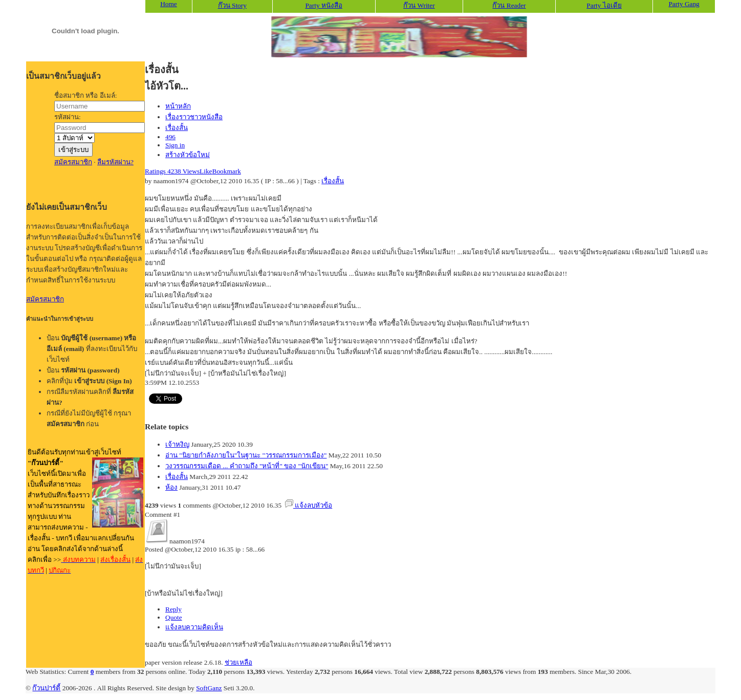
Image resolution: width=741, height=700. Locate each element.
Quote (174, 617)
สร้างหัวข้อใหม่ (188, 155)
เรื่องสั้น (177, 128)
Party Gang (684, 4)
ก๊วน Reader (509, 5)
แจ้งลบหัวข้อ (309, 505)
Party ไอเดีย (604, 5)
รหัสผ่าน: (68, 117)
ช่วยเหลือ (238, 662)
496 (170, 137)
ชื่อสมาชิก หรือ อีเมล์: (85, 95)
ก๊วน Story (232, 5)
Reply (173, 609)
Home (169, 4)
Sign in (175, 145)
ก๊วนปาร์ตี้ (46, 688)
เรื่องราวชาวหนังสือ (194, 117)
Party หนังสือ (323, 5)
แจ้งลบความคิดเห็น (194, 627)
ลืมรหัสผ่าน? (115, 162)
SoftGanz (209, 688)
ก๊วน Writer (419, 5)
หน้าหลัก (178, 106)
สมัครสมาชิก (73, 162)
